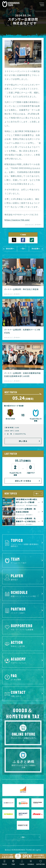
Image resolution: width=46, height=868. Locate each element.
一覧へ (37, 494)
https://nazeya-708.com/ (17, 220)
